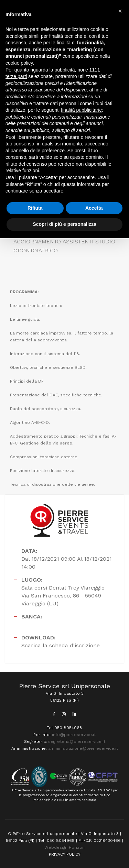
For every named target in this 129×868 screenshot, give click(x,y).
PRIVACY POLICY (65, 854)
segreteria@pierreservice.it (77, 741)
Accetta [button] (94, 208)
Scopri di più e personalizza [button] (64, 224)
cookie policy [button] (19, 63)
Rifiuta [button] (35, 208)
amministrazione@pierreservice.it (83, 748)
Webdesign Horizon (64, 847)
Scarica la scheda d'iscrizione (61, 645)
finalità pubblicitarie (81, 110)
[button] (120, 11)
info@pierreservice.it (74, 735)
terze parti (16, 76)
